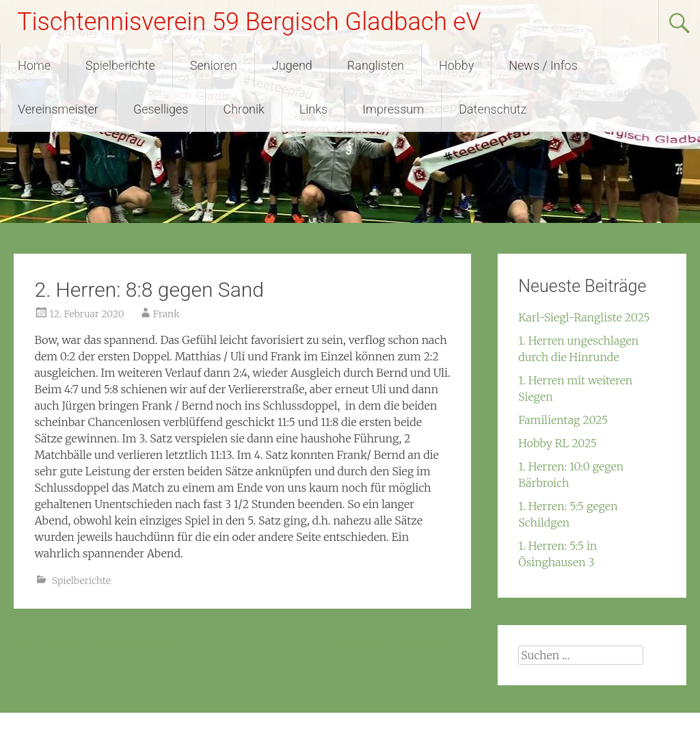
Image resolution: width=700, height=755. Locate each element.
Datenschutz (493, 109)
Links (313, 109)
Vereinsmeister (58, 109)
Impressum (393, 109)
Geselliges (161, 109)
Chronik (243, 109)
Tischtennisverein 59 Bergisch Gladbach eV (249, 22)
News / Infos (543, 65)
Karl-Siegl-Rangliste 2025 (584, 317)
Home (34, 65)
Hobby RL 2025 (557, 443)
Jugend (292, 65)
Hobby (456, 65)
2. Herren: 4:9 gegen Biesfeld (393, 644)
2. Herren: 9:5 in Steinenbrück (95, 644)
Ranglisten (376, 65)
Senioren (214, 65)
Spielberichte (120, 65)
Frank (166, 314)
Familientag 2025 (563, 420)
